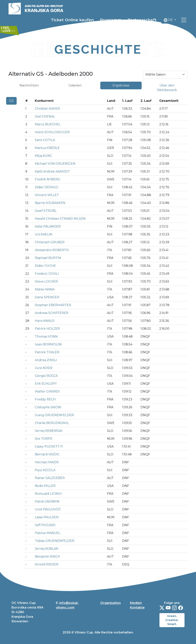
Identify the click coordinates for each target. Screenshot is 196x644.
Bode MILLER (45, 486)
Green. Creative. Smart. (172, 620)
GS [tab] (11, 101)
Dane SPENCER (47, 297)
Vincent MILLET (47, 195)
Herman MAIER (47, 462)
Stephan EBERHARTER (53, 305)
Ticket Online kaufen (72, 21)
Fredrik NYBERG (48, 179)
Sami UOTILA (45, 140)
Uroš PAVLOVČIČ (48, 509)
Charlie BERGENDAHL (52, 423)
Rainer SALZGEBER (50, 478)
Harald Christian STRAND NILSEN (60, 219)
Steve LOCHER (46, 281)
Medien (136, 603)
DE (169, 21)
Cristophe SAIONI (48, 407)
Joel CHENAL (45, 116)
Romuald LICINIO (48, 494)
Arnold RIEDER (47, 564)
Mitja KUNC (43, 156)
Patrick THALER (47, 352)
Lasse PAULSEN (47, 517)
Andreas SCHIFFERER (52, 313)
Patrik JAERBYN (47, 501)
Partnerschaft (142, 21)
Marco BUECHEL (48, 124)
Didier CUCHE (45, 266)
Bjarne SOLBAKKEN (50, 203)
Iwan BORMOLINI (48, 344)
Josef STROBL (46, 211)
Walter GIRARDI (47, 391)
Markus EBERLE (47, 148)
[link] (184, 21)
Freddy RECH (45, 399)
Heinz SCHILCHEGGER (52, 132)
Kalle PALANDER (48, 226)
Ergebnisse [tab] (121, 85)
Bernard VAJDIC (47, 454)
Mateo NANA (45, 289)
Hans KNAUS (45, 321)
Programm (111, 21)
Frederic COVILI (47, 274)
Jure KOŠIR (44, 368)
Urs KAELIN (44, 234)
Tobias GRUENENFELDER (55, 541)
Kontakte (137, 607)
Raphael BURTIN (48, 258)
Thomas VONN (46, 336)
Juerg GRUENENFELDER (54, 415)
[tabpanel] (98, 334)
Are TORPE (44, 439)
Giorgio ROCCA (46, 376)
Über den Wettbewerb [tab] (167, 88)
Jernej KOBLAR (47, 549)
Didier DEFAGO (47, 187)
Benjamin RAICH (47, 557)
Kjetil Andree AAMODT (52, 171)
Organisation (111, 603)
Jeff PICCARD (45, 525)
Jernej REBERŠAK (49, 431)
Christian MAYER (47, 109)
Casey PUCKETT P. (49, 446)
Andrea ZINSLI (46, 360)
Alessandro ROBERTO (52, 250)
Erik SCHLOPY (46, 384)
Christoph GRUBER (50, 242)
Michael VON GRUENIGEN (55, 164)
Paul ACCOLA (45, 470)
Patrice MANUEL (48, 533)
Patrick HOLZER (47, 329)
